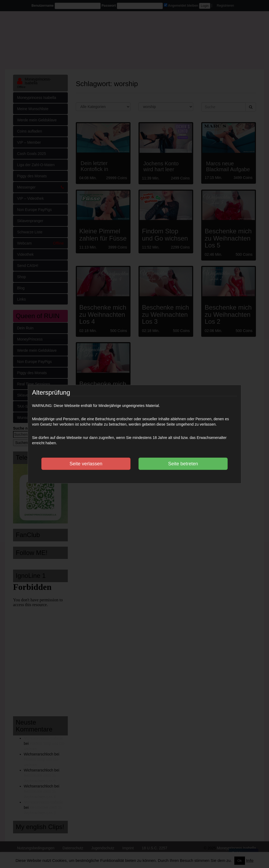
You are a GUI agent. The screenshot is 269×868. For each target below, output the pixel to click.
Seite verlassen (86, 464)
